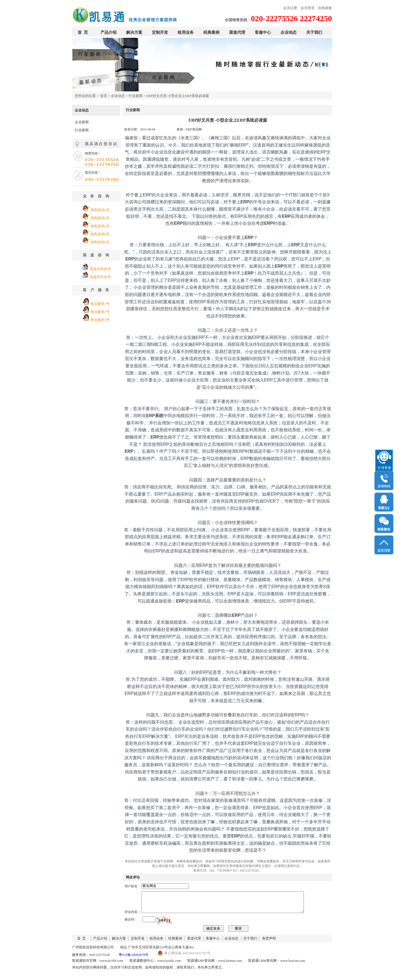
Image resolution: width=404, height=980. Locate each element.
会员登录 (308, 8)
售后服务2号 (100, 312)
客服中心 (263, 32)
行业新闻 (136, 96)
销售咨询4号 (100, 234)
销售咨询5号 (100, 242)
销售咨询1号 (100, 210)
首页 (104, 96)
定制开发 (160, 32)
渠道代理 (237, 32)
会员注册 (290, 8)
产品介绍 (109, 32)
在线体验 (325, 8)
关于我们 (314, 32)
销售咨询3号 (100, 226)
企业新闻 (82, 122)
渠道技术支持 (100, 277)
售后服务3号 (100, 320)
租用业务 (186, 32)
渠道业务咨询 (100, 269)
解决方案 (134, 32)
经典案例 (211, 32)
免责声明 (269, 942)
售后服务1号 (100, 304)
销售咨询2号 (100, 218)
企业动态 (289, 32)
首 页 (83, 32)
